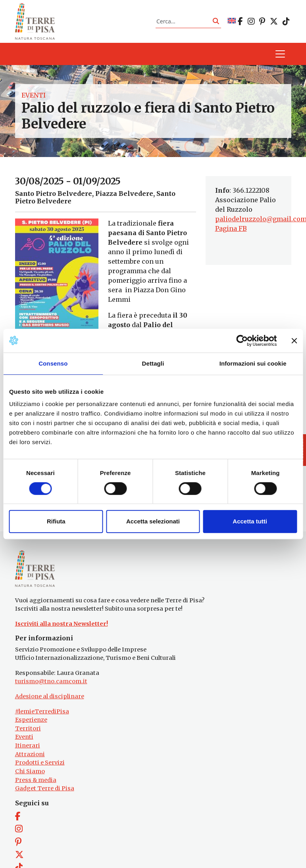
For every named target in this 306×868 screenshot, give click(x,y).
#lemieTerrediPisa (42, 711)
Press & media (36, 780)
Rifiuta (56, 521)
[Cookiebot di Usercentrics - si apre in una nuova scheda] (242, 341)
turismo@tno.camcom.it (51, 681)
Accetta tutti (250, 521)
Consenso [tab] (53, 363)
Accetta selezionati (153, 521)
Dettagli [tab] (153, 363)
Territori (28, 728)
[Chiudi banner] (294, 341)
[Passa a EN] (232, 21)
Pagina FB (231, 228)
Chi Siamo (30, 771)
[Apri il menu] (280, 54)
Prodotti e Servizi (40, 763)
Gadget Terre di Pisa (45, 788)
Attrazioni (30, 754)
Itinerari (28, 745)
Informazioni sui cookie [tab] (253, 363)
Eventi (34, 95)
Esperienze (31, 720)
